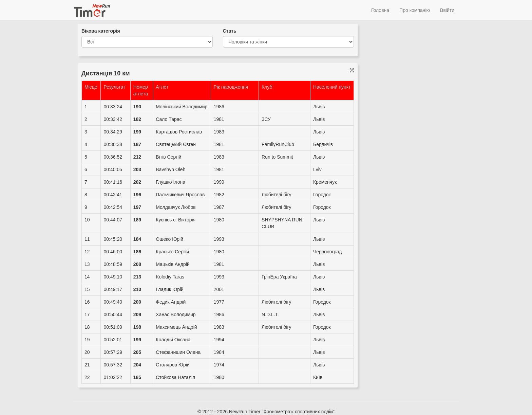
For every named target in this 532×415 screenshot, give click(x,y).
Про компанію (415, 10)
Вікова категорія (101, 31)
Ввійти (447, 10)
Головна (380, 10)
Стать (230, 31)
